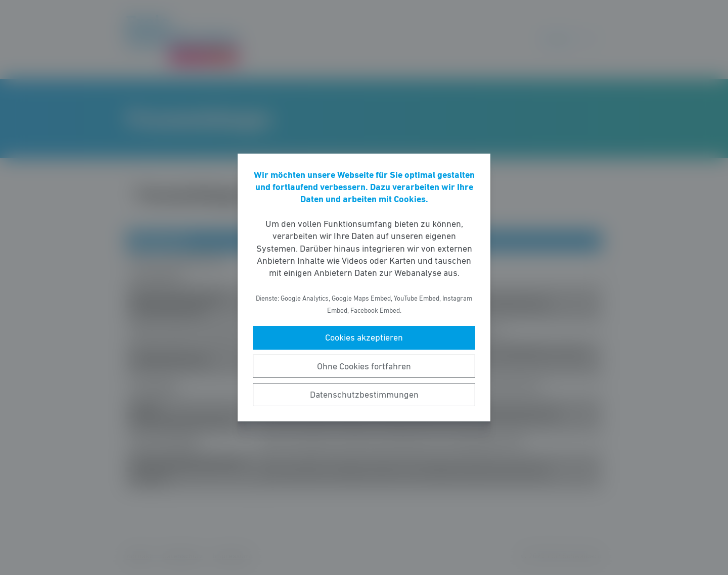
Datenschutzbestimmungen (364, 395)
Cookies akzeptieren (364, 338)
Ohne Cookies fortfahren (364, 366)
